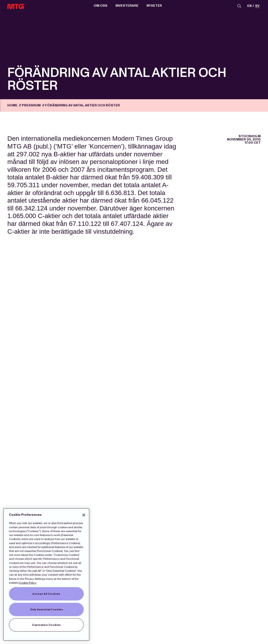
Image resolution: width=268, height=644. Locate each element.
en (249, 6)
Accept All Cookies (46, 594)
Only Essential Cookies (46, 609)
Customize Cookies (46, 625)
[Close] (84, 515)
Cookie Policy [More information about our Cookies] (28, 583)
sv (257, 6)
